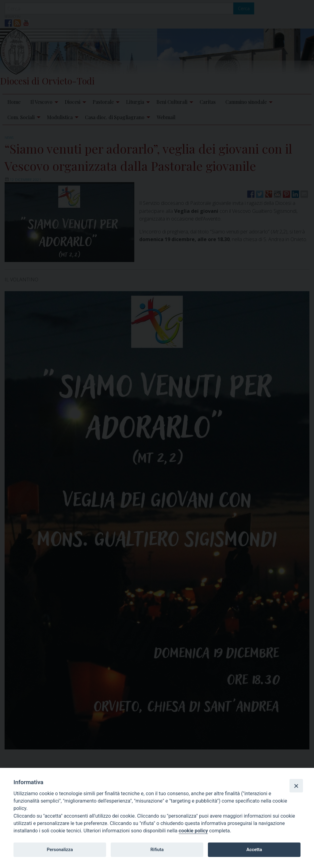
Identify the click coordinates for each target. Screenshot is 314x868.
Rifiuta (157, 850)
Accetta (254, 850)
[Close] (296, 786)
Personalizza (60, 850)
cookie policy (193, 831)
